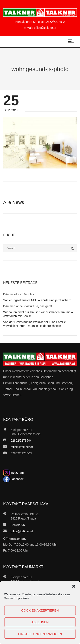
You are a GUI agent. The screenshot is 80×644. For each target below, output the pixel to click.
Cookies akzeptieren (40, 610)
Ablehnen (40, 622)
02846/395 (18, 525)
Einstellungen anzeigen (40, 634)
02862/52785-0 (55, 22)
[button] (74, 586)
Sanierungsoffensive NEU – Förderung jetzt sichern (37, 300)
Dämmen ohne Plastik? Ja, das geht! (28, 306)
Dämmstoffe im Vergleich (20, 294)
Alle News (14, 202)
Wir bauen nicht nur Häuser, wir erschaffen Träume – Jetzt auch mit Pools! (38, 314)
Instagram (13, 473)
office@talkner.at (45, 28)
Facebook (13, 479)
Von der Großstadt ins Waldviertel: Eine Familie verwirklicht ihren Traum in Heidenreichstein (35, 324)
